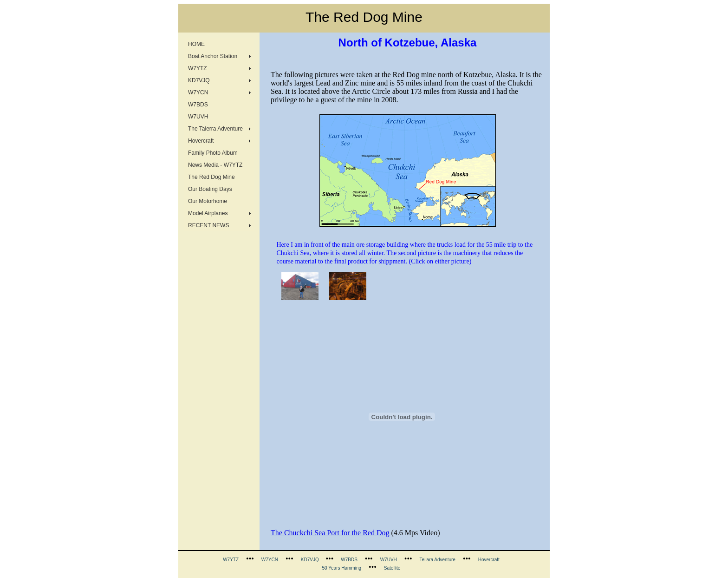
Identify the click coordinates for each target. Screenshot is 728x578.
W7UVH (198, 117)
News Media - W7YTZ (215, 165)
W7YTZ (198, 68)
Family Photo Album (213, 153)
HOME (196, 44)
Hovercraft (201, 141)
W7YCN (198, 92)
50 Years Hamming (342, 568)
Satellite (392, 568)
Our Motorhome (208, 201)
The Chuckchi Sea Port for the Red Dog (330, 533)
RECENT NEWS (208, 225)
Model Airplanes (208, 213)
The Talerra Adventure (215, 129)
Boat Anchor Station (213, 56)
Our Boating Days (210, 189)
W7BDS (198, 105)
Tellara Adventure (438, 560)
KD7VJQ (199, 80)
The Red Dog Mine (211, 177)
